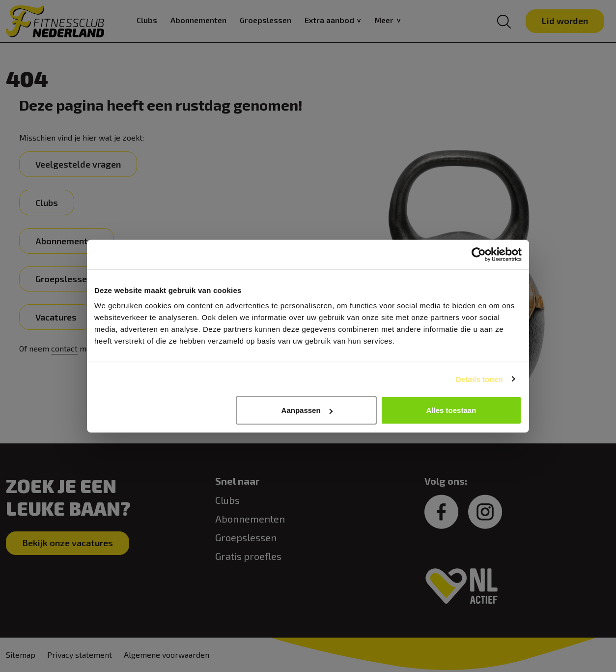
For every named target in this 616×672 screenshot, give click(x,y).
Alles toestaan (451, 410)
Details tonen (479, 379)
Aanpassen (307, 410)
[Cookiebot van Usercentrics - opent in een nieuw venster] (479, 254)
